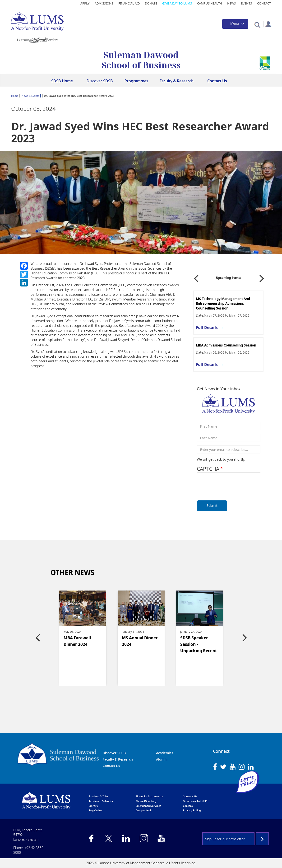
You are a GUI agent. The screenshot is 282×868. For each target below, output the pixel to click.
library (93, 806)
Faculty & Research (177, 81)
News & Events (30, 96)
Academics (165, 753)
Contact (264, 3)
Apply (85, 3)
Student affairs (99, 796)
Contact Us (217, 81)
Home (15, 96)
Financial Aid (129, 3)
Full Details (207, 328)
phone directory (146, 801)
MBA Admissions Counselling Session (226, 345)
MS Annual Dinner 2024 (140, 641)
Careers (188, 806)
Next (262, 277)
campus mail (144, 810)
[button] (257, 25)
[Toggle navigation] (235, 24)
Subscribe (262, 839)
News (231, 3)
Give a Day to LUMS (177, 3)
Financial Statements (149, 796)
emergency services (148, 806)
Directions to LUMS (195, 801)
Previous (196, 277)
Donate (151, 3)
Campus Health (210, 3)
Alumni (162, 759)
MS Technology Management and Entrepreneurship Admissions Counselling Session (223, 303)
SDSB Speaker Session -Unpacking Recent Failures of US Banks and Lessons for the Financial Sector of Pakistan (199, 645)
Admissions (104, 3)
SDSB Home (62, 81)
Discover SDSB (100, 81)
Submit (212, 506)
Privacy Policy (192, 810)
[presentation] (227, 485)
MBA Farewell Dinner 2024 (77, 641)
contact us (190, 796)
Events (246, 3)
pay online (95, 810)
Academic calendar (101, 801)
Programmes (136, 81)
